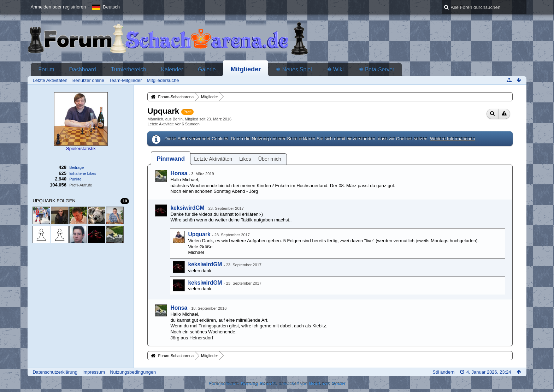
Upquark (199, 234)
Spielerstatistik (81, 149)
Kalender (172, 69)
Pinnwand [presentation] (171, 159)
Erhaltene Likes (83, 173)
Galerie (207, 69)
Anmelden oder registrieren (58, 7)
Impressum (94, 372)
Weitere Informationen (453, 139)
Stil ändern (443, 372)
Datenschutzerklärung (55, 372)
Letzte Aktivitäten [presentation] (213, 159)
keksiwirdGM (187, 208)
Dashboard (82, 69)
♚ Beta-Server (377, 69)
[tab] (171, 159)
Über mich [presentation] (270, 159)
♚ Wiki (335, 69)
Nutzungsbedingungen (133, 372)
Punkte (75, 179)
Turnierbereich (129, 69)
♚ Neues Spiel (294, 69)
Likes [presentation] (245, 159)
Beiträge (76, 167)
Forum (46, 69)
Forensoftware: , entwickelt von (277, 384)
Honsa (179, 173)
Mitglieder (246, 69)
